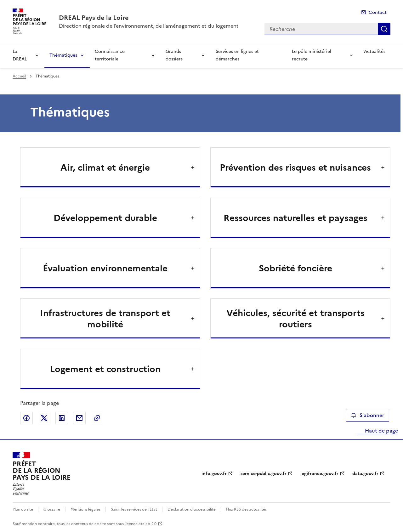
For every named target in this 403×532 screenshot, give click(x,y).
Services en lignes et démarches (237, 55)
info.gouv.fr (214, 474)
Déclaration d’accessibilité (192, 509)
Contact (378, 12)
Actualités (375, 51)
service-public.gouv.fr (264, 474)
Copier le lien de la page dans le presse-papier (97, 418)
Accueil (19, 76)
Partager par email (79, 418)
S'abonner (368, 415)
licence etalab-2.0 (141, 524)
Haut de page (381, 431)
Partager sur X (44, 418)
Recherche (384, 29)
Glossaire (52, 509)
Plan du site (23, 509)
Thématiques (63, 55)
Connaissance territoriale (110, 55)
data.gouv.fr (365, 474)
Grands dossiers (174, 55)
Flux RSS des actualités (246, 509)
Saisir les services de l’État (134, 509)
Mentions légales (85, 509)
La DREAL (20, 55)
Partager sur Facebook (26, 418)
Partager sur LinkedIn (62, 418)
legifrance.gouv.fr (319, 474)
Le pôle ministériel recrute (312, 55)
